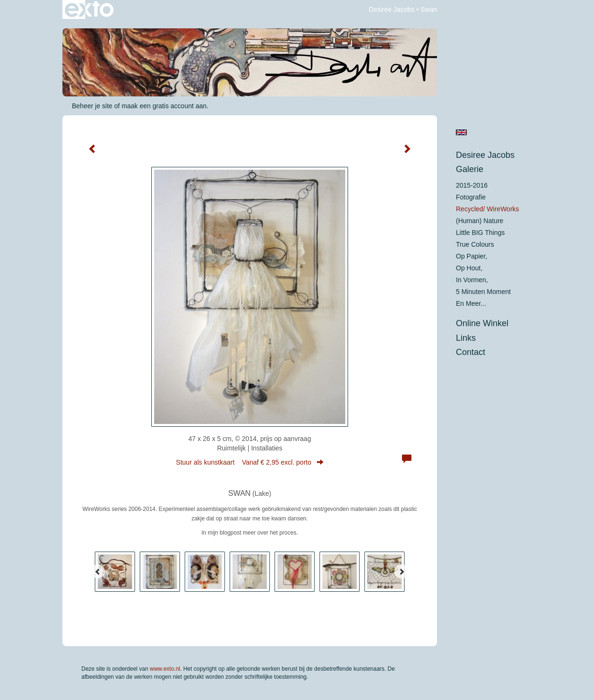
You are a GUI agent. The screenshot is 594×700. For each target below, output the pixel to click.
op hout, (469, 268)
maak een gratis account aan (164, 106)
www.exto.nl (165, 669)
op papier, (472, 256)
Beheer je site (92, 106)
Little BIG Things (480, 233)
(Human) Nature (480, 221)
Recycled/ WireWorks (488, 209)
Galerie (470, 169)
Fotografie (471, 197)
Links (466, 338)
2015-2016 (472, 185)
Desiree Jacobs (392, 9)
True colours (475, 244)
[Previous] (98, 571)
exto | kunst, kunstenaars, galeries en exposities (89, 9)
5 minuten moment (483, 292)
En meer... (471, 303)
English (461, 132)
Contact (471, 352)
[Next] (402, 571)
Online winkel (482, 323)
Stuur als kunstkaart (250, 462)
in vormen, (472, 280)
